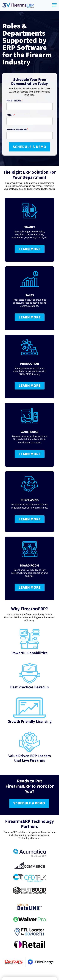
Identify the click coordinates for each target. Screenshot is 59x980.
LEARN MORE (30, 249)
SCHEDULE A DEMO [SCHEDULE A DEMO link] (29, 803)
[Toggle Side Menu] (54, 5)
